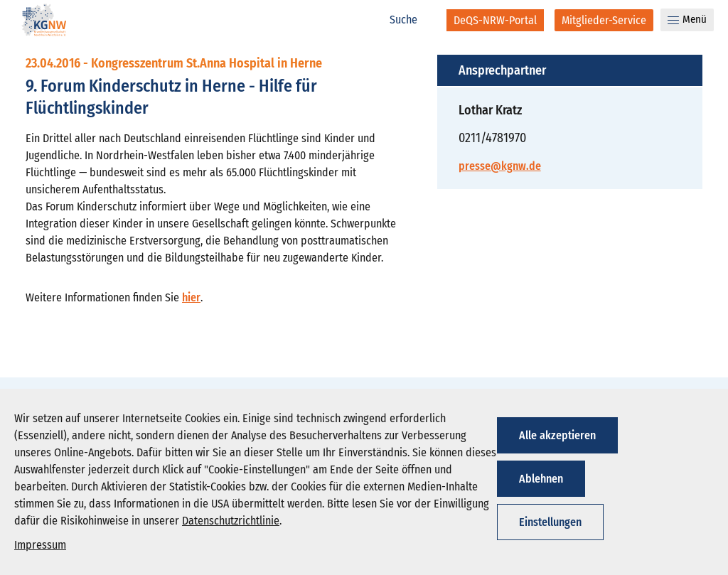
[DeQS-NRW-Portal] (495, 20)
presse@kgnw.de (500, 166)
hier (191, 297)
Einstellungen (550, 522)
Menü (687, 19)
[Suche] (411, 20)
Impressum (40, 545)
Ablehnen (541, 479)
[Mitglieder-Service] (604, 20)
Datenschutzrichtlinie (231, 521)
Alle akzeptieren (557, 435)
